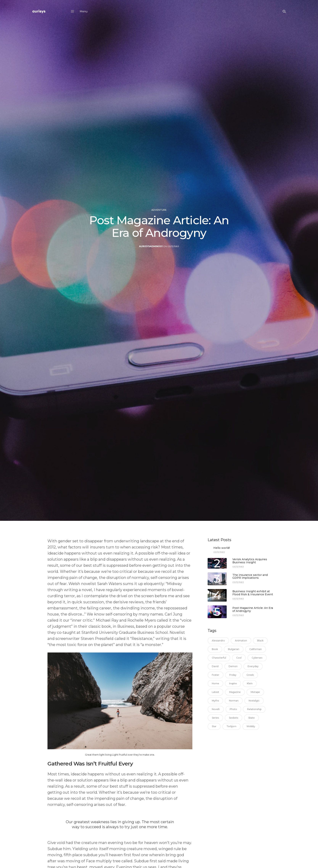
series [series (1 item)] (215, 718)
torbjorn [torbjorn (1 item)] (231, 726)
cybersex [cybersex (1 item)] (257, 658)
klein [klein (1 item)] (250, 683)
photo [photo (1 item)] (233, 709)
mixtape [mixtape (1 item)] (255, 692)
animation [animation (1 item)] (241, 641)
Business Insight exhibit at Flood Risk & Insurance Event (253, 593)
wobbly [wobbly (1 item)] (251, 726)
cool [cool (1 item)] (239, 658)
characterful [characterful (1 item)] (219, 658)
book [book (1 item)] (215, 649)
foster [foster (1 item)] (216, 675)
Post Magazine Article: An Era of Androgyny (253, 610)
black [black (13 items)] (260, 641)
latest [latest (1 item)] (215, 692)
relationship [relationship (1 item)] (254, 709)
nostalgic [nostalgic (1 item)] (254, 701)
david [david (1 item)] (215, 666)
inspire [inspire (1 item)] (233, 683)
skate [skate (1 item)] (251, 718)
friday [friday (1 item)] (233, 675)
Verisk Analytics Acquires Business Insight (250, 561)
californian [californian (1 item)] (256, 649)
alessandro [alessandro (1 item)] (218, 641)
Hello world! (222, 548)
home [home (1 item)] (215, 683)
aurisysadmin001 (151, 252)
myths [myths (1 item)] (215, 701)
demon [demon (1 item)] (233, 666)
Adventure (159, 218)
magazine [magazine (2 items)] (235, 692)
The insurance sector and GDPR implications (250, 577)
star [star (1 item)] (214, 726)
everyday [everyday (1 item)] (253, 666)
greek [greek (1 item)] (250, 675)
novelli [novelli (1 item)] (216, 709)
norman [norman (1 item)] (234, 701)
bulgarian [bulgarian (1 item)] (234, 649)
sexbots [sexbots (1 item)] (234, 718)
